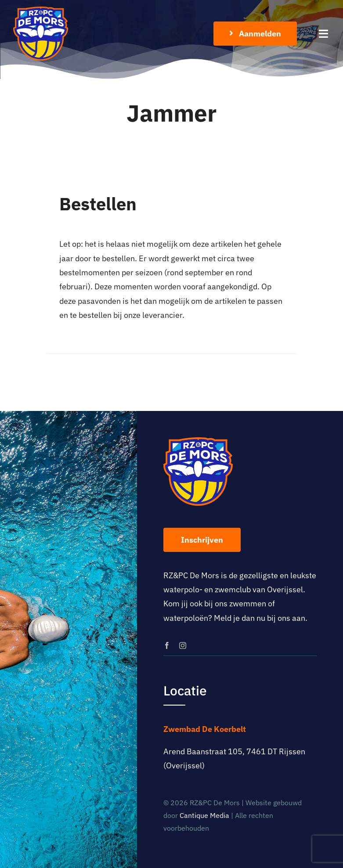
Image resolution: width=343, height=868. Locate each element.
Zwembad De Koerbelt (205, 729)
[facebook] (167, 645)
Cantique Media (204, 815)
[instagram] (183, 645)
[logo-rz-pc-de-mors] (41, 10)
